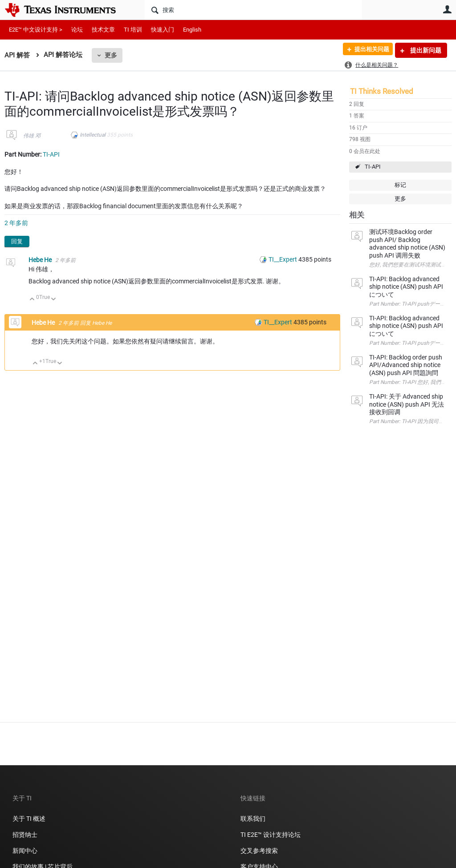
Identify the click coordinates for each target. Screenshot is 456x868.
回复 (17, 241)
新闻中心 (25, 851)
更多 (111, 55)
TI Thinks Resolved (382, 91)
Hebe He (41, 260)
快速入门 (163, 30)
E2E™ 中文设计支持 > (36, 30)
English (192, 30)
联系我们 (253, 819)
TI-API (373, 167)
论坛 (77, 30)
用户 (447, 9)
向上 (32, 300)
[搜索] (253, 10)
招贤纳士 (25, 835)
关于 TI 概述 (29, 819)
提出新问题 (425, 50)
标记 (400, 185)
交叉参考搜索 (259, 851)
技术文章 (103, 30)
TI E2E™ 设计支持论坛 (271, 835)
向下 (54, 300)
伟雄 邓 (32, 136)
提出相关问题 (368, 50)
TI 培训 (133, 30)
